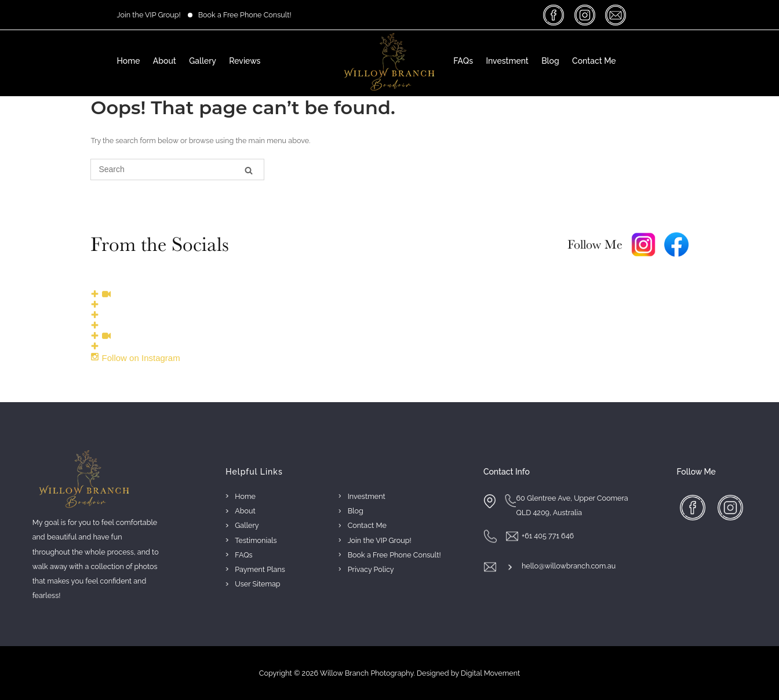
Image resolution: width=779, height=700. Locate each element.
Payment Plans (260, 569)
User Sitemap (257, 584)
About (165, 61)
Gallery (203, 61)
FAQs (463, 61)
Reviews (245, 61)
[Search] (249, 170)
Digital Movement (490, 673)
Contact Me (594, 61)
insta (586, 15)
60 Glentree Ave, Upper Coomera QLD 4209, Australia (572, 505)
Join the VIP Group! (149, 15)
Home (129, 61)
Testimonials (256, 540)
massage (617, 15)
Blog (550, 61)
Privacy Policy (371, 569)
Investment (507, 61)
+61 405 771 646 (548, 536)
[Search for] (177, 169)
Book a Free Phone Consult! (245, 15)
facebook (556, 15)
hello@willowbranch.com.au (569, 566)
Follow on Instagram (135, 358)
